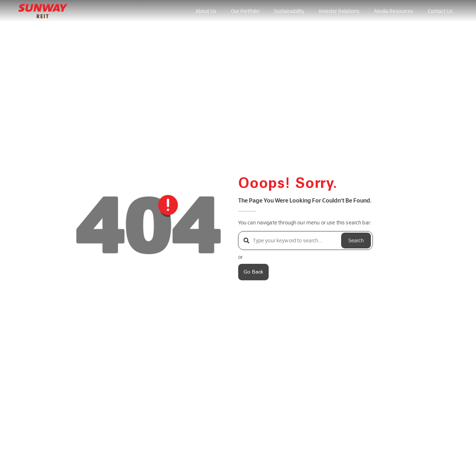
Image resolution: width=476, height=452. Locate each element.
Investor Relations (339, 11)
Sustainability (289, 11)
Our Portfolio (245, 11)
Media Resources (394, 11)
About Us (206, 11)
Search (356, 240)
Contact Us (440, 11)
